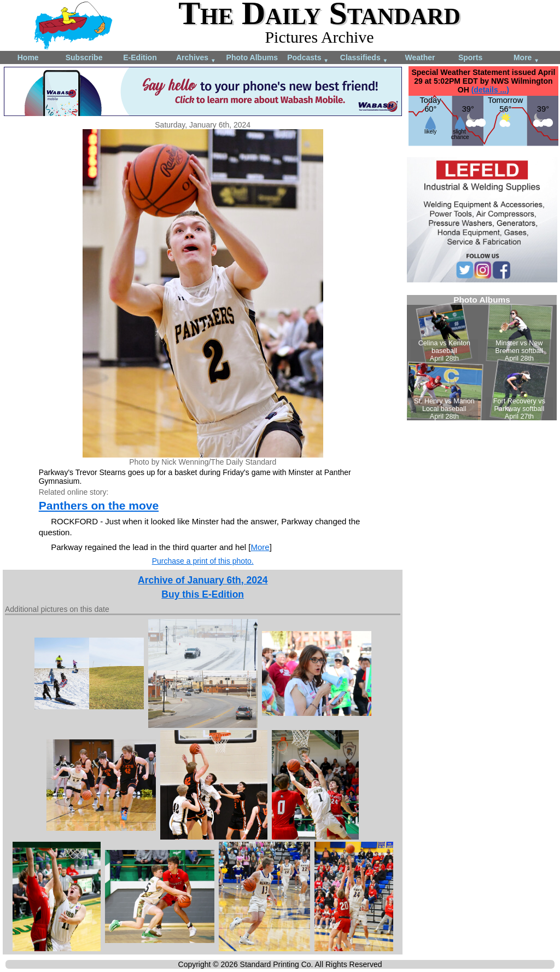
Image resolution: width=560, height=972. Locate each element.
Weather (420, 57)
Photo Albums (252, 57)
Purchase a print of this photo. (203, 561)
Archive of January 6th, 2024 (203, 580)
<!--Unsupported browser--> (482, 358)
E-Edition (140, 57)
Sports (470, 57)
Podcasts (308, 58)
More (526, 58)
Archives (196, 58)
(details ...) (490, 90)
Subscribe (84, 57)
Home (28, 57)
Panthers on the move (99, 505)
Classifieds (364, 58)
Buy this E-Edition (203, 594)
